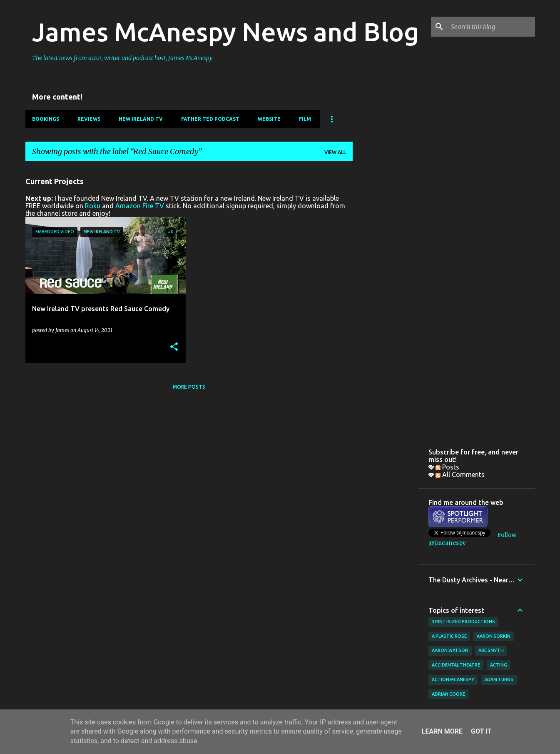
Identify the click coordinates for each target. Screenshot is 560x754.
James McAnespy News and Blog (225, 32)
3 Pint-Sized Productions (463, 622)
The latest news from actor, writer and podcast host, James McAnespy (122, 58)
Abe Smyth (491, 650)
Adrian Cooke (448, 694)
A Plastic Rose (449, 636)
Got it (481, 731)
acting (499, 665)
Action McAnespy (453, 679)
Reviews (89, 119)
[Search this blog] (491, 27)
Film (305, 119)
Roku (93, 206)
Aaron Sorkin (494, 636)
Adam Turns (499, 679)
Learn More (442, 731)
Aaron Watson (450, 650)
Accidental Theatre (456, 665)
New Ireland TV (141, 119)
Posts (447, 467)
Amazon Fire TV (140, 206)
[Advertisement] (386, 293)
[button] (174, 347)
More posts (189, 387)
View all (335, 152)
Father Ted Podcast (210, 119)
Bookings (46, 119)
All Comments (460, 474)
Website (269, 119)
